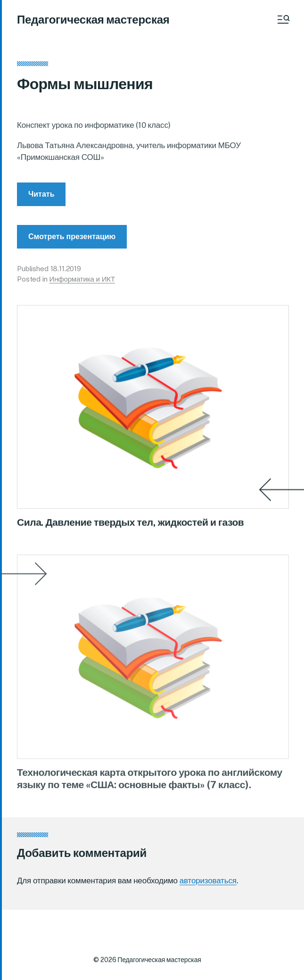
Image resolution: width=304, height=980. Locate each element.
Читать (41, 203)
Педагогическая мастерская (93, 19)
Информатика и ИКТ (82, 289)
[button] (283, 19)
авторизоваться (208, 880)
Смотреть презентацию (72, 246)
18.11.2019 (66, 278)
